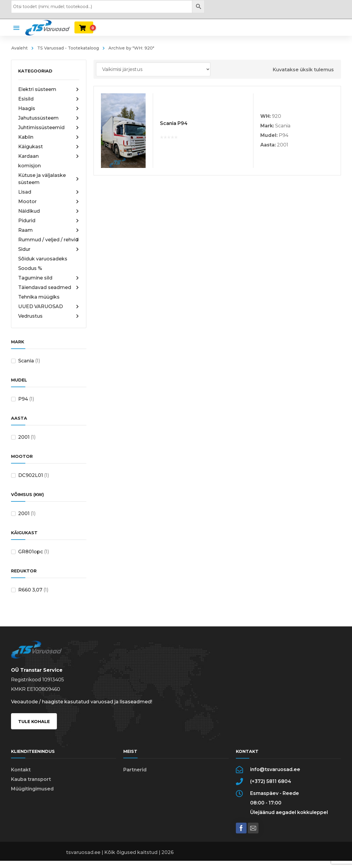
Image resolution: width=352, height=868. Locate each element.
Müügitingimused (32, 789)
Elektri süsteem (49, 89)
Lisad (49, 192)
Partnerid (135, 770)
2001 (24, 437)
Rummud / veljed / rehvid (49, 240)
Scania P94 (174, 123)
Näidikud (49, 211)
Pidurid (49, 221)
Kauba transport (31, 779)
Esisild (49, 99)
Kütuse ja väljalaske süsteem (49, 179)
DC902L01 (31, 475)
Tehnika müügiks (39, 297)
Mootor (49, 202)
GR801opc (31, 552)
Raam (49, 230)
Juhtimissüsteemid (49, 128)
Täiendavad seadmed (49, 288)
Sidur (49, 249)
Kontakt (21, 770)
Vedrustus (49, 316)
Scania (26, 361)
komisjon (29, 166)
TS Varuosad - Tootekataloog (68, 48)
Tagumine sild (49, 278)
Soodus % (30, 268)
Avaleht (20, 48)
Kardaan (49, 156)
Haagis (49, 109)
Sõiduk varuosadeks (43, 259)
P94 (23, 399)
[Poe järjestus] (153, 69)
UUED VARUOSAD (49, 307)
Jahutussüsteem (49, 118)
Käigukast (49, 147)
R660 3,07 (30, 590)
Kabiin (49, 137)
